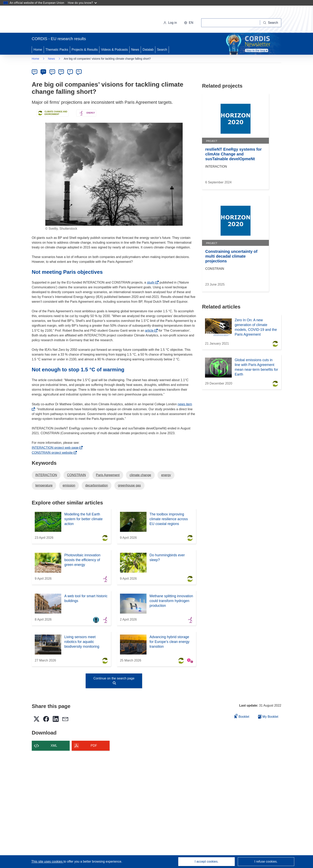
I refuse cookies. (266, 862)
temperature (44, 485)
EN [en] (43, 71)
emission (69, 485)
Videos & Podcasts (114, 50)
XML (54, 746)
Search (162, 50)
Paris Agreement (108, 475)
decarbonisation (97, 485)
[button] (189, 23)
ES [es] (52, 71)
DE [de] (35, 71)
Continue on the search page (114, 681)
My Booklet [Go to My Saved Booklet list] (268, 717)
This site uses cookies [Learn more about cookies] (47, 862)
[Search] (271, 23)
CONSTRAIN (76, 475)
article (150, 331)
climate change (140, 475)
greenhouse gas (129, 485)
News (135, 50)
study (152, 282)
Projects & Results (85, 50)
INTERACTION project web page (56, 448)
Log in (170, 23)
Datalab (148, 50)
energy (166, 475)
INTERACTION (46, 475)
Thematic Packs (57, 50)
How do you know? (82, 3)
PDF (94, 746)
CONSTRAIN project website (53, 453)
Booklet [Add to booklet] (242, 716)
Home (38, 50)
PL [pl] (79, 71)
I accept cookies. (207, 862)
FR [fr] (61, 71)
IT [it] (70, 71)
